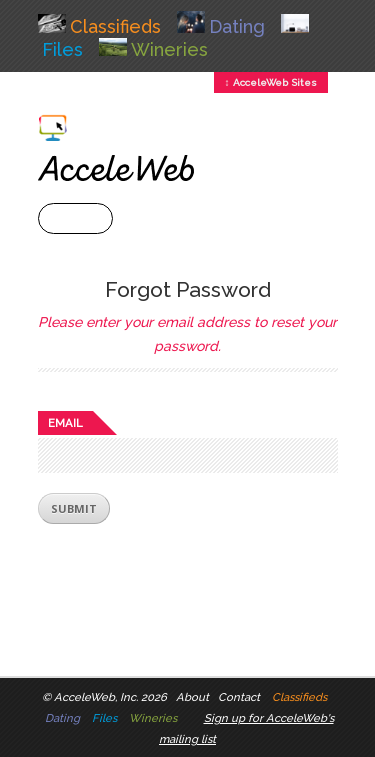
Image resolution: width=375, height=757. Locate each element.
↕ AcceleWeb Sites (271, 82)
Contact (239, 697)
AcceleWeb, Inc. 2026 (110, 697)
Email (65, 423)
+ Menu (75, 218)
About (192, 697)
